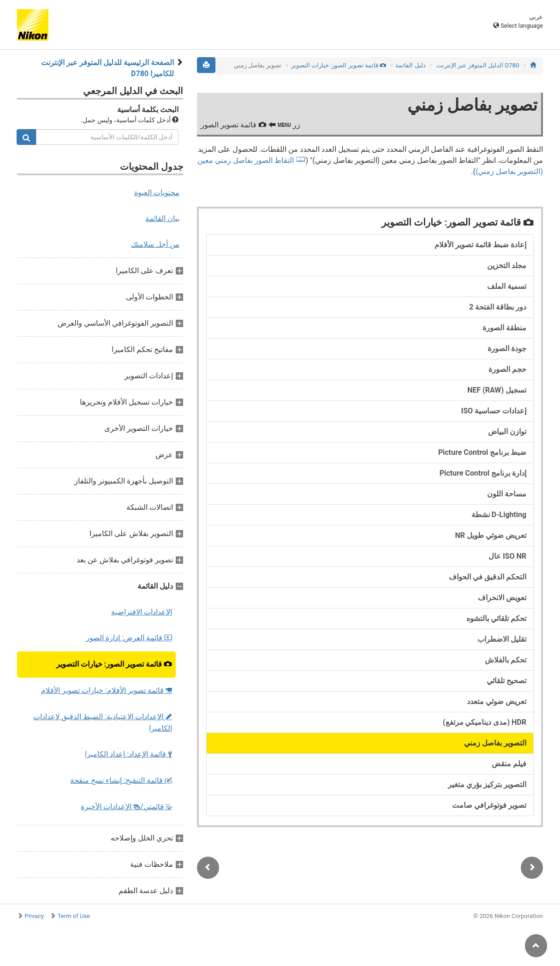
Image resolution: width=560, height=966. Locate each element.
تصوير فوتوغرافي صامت (489, 805)
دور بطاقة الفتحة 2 (498, 307)
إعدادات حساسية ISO (494, 411)
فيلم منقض (509, 764)
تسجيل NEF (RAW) (497, 390)
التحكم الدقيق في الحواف (488, 577)
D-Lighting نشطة (499, 515)
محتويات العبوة (157, 193)
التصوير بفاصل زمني (495, 743)
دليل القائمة (410, 65)
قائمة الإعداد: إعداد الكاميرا (128, 754)
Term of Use (74, 916)
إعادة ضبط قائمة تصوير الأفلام (480, 245)
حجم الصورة (507, 369)
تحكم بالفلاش (506, 660)
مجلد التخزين (507, 265)
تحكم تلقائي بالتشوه (496, 618)
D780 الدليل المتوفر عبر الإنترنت (478, 65)
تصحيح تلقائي (506, 681)
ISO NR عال (507, 556)
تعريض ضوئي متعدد (497, 701)
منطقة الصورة (504, 328)
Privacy (34, 916)
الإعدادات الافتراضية (142, 612)
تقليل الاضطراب (502, 639)
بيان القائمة (162, 218)
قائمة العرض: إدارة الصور (129, 638)
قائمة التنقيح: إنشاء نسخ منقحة (121, 780)
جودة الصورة (507, 349)
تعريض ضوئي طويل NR (491, 535)
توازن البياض (507, 432)
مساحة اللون (507, 494)
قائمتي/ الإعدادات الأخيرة (126, 807)
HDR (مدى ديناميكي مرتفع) (485, 722)
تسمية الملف (507, 286)
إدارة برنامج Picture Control (483, 473)
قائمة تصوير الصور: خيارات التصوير (114, 664)
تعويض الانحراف (502, 598)
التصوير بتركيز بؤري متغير (487, 784)
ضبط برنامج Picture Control (482, 452)
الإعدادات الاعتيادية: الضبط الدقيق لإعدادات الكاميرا (103, 722)
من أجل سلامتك (155, 244)
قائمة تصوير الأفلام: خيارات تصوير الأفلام (107, 690)
